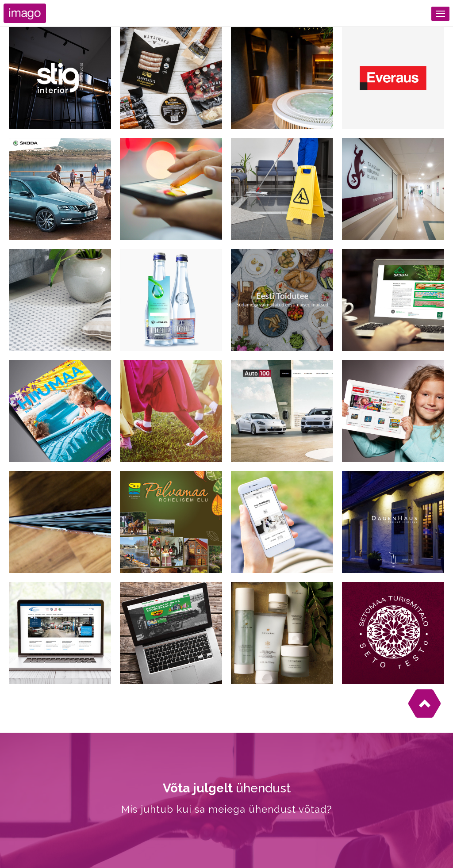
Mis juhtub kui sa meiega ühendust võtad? (226, 809)
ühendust (227, 788)
